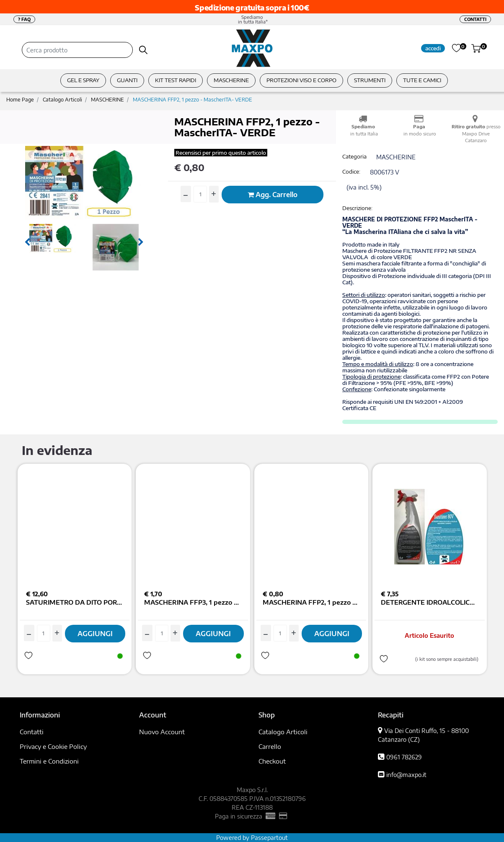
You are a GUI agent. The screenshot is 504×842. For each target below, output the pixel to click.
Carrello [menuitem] (270, 746)
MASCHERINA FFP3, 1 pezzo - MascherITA (193, 602)
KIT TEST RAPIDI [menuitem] (176, 80)
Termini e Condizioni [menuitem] (49, 761)
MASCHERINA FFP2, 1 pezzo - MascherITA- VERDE (193, 100)
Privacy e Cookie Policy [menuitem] (53, 746)
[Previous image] (27, 242)
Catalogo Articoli (62, 100)
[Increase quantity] (214, 194)
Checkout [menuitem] (272, 761)
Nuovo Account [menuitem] (162, 732)
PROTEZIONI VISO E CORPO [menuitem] (301, 80)
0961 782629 (404, 757)
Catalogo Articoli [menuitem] (283, 732)
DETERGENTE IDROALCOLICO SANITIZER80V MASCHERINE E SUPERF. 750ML (430, 602)
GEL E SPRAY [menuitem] (83, 80)
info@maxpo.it (406, 775)
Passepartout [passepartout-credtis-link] (269, 838)
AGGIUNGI (95, 634)
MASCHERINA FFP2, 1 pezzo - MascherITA (311, 602)
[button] (143, 50)
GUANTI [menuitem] (127, 80)
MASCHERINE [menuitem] (231, 80)
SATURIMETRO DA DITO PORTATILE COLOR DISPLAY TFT (75, 602)
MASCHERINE (107, 100)
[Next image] (141, 242)
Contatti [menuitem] (32, 732)
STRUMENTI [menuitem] (370, 80)
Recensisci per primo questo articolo (221, 153)
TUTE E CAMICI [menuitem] (422, 80)
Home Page (20, 100)
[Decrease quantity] (186, 194)
